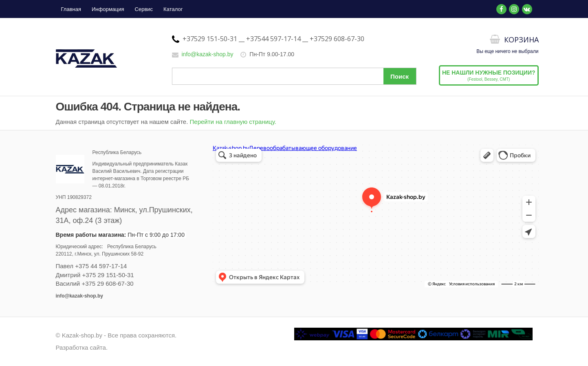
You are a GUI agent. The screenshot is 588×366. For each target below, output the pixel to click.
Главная (71, 9)
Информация (108, 9)
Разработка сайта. (82, 347)
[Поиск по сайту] (294, 76)
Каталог (173, 9)
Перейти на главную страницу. (233, 122)
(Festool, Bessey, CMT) (489, 75)
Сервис (144, 9)
